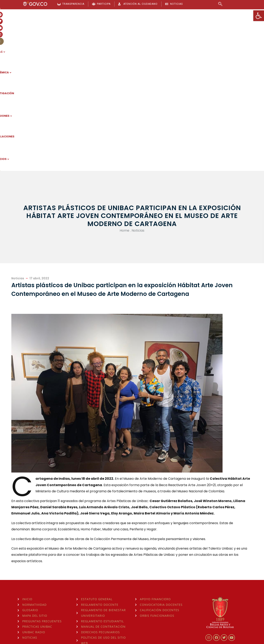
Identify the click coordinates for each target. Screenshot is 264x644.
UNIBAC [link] (77, 27)
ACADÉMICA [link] (101, 27)
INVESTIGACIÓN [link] (131, 27)
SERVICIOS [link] (221, 27)
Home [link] (124, 100)
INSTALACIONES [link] (192, 27)
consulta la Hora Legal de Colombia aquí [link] (85, 617)
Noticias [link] (138, 100)
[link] (259, 16)
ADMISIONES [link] (161, 27)
